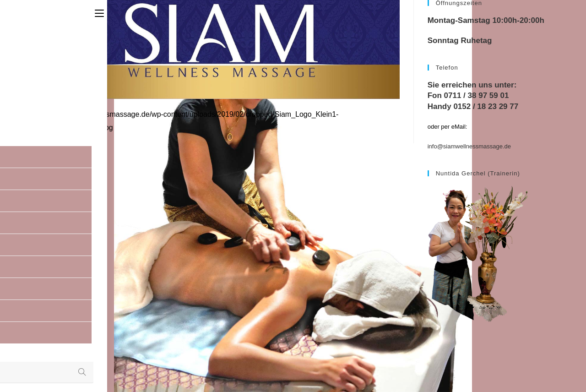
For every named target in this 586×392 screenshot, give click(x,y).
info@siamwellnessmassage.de (469, 146)
